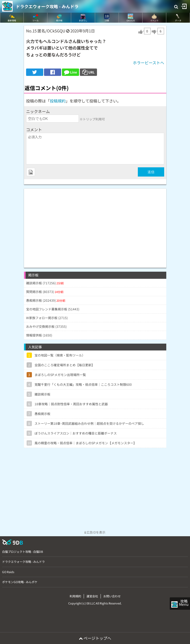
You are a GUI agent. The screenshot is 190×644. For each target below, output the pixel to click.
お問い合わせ (112, 596)
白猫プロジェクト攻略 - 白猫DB (23, 552)
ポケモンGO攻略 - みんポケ (20, 582)
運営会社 (92, 596)
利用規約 (75, 596)
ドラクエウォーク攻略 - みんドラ (47, 6)
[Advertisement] (95, 226)
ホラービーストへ (148, 63)
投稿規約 (58, 101)
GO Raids (8, 572)
